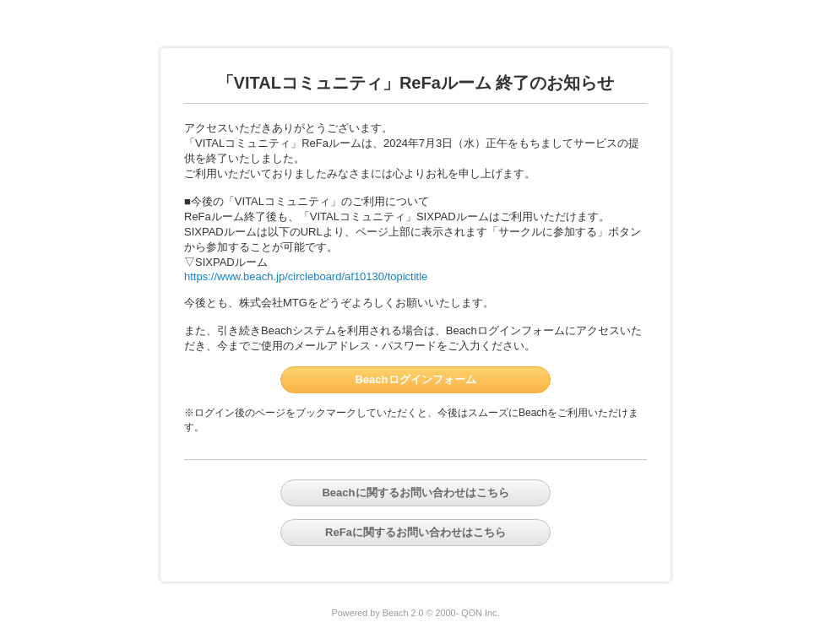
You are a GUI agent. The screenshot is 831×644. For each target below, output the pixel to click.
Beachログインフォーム (415, 379)
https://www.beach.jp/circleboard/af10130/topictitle (306, 276)
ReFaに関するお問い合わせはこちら (415, 532)
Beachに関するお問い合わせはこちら (415, 492)
